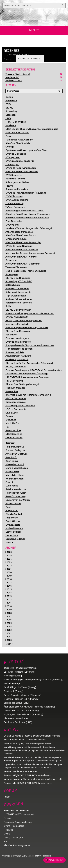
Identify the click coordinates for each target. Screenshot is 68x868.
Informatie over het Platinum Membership (28, 395)
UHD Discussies (14, 438)
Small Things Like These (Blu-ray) (20, 687)
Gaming (10, 416)
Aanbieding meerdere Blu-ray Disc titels (27, 328)
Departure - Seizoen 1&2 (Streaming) (22, 699)
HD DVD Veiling (14, 381)
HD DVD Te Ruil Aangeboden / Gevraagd (27, 377)
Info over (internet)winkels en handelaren (27, 218)
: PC (12, 77)
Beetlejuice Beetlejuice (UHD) (18, 722)
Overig (7, 834)
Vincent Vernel (13, 504)
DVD (8, 104)
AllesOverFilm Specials (18, 143)
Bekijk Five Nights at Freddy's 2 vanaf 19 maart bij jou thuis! (32, 736)
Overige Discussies (16, 154)
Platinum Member (15, 388)
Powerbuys (11, 260)
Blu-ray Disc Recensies (18, 331)
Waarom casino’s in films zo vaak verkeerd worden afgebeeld (33, 779)
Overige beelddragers (17, 338)
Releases (8, 830)
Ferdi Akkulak (13, 521)
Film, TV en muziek (16, 122)
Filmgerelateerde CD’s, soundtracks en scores (30, 345)
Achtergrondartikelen (17, 182)
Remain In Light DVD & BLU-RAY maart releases (27, 775)
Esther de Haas (13, 532)
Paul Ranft (11, 457)
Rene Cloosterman (15, 496)
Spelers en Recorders (17, 189)
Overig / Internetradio (14, 826)
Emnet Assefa (13, 525)
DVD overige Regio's (17, 200)
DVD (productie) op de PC (19, 161)
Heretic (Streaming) (13, 676)
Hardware (11, 125)
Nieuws (9, 186)
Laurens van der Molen (18, 500)
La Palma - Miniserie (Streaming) (19, 672)
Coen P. (9, 482)
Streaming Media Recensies (20, 406)
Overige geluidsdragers (18, 342)
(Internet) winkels (15, 352)
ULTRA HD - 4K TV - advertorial (19, 814)
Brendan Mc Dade (15, 539)
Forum (7, 797)
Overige (10, 147)
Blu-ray (9, 108)
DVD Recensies (14, 175)
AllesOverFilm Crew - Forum (21, 235)
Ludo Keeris (12, 486)
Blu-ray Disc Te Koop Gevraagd (22, 384)
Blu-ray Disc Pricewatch (18, 310)
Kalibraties (11, 335)
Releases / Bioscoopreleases (18, 822)
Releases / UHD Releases (16, 810)
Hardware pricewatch (17, 359)
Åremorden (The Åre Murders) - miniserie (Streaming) (29, 707)
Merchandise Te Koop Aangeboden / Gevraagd (30, 253)
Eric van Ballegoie (15, 450)
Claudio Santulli (14, 514)
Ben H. (9, 507)
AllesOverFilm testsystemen (17, 845)
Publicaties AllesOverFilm (19, 140)
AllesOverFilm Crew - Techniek (22, 250)
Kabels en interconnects (18, 292)
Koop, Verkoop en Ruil (17, 133)
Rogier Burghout (15, 447)
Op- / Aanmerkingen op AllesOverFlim (26, 150)
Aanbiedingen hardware (18, 356)
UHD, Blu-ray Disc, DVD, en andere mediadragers (32, 129)
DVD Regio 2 (12, 165)
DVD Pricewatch (14, 203)
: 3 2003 (14, 81)
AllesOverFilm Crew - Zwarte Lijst (23, 242)
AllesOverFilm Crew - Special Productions (28, 214)
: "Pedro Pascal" (18, 74)
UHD (8, 118)
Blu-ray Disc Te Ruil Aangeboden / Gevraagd (29, 363)
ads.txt (7, 841)
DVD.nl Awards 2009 (17, 317)
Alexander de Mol (15, 464)
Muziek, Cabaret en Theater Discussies (26, 271)
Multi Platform (13, 423)
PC (7, 427)
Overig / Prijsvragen (13, 838)
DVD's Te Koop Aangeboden (21, 168)
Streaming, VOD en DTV (19, 281)
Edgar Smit (12, 511)
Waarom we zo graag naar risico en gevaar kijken (27, 744)
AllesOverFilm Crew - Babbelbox (23, 264)
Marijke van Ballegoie (17, 468)
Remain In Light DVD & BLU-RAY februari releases (28, 783)
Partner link (12, 391)
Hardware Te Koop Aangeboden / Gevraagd (28, 228)
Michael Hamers (14, 528)
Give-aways (11, 413)
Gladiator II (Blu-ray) (14, 691)
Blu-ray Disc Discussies (18, 278)
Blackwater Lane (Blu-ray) (16, 718)
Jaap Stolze (11, 518)
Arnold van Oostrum (16, 454)
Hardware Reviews (15, 179)
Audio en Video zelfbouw (19, 299)
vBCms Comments (16, 398)
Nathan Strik (12, 472)
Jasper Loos (12, 535)
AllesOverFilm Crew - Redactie (22, 172)
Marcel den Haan (14, 475)
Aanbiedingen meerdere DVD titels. (25, 211)
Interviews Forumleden (18, 324)
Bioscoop (10, 115)
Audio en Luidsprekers (17, 289)
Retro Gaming (13, 430)
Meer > (9, 542)
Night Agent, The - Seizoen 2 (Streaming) (23, 714)
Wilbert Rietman (14, 479)
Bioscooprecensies (15, 402)
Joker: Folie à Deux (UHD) (16, 703)
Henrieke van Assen (16, 493)
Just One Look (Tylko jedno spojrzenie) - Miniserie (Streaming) (33, 680)
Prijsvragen (11, 274)
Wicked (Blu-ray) (12, 683)
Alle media (11, 101)
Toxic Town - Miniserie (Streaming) (20, 668)
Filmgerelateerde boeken (19, 349)
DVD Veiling (12, 225)
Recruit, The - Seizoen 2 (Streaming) (21, 711)
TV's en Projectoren (16, 207)
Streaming (11, 111)
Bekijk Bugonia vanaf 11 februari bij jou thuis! (25, 740)
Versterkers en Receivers (19, 303)
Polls (8, 306)
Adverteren (56, 860)
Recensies (14, 661)
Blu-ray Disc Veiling (16, 367)
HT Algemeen (13, 157)
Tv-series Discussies (16, 267)
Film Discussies (14, 221)
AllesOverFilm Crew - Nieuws (21, 257)
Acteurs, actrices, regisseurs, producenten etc (30, 313)
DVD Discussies (14, 196)
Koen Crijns (12, 461)
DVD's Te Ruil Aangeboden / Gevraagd (26, 193)
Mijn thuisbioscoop (16, 296)
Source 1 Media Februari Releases (20, 771)
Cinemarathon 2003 (16, 239)
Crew (8, 136)
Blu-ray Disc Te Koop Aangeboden (24, 321)
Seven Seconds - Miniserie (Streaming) (23, 695)
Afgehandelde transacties (19, 232)
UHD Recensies (14, 434)
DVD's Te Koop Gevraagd (19, 246)
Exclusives (11, 420)
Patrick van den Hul (16, 489)
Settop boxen (13, 285)
